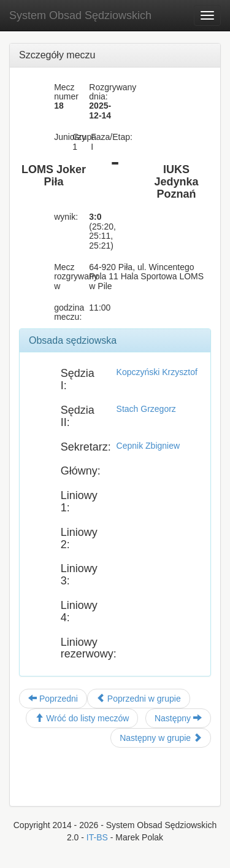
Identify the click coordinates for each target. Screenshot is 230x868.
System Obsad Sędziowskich (80, 15)
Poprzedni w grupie (139, 699)
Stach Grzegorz (146, 409)
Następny (178, 718)
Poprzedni (53, 699)
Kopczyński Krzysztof (157, 372)
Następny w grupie (161, 738)
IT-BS (97, 837)
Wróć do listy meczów (82, 718)
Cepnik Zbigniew (148, 446)
